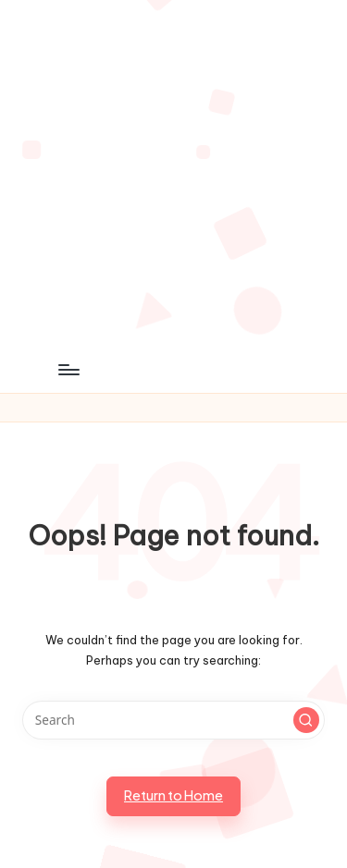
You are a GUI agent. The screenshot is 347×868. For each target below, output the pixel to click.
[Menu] (68, 369)
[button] (306, 720)
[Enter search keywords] (173, 720)
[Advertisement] (173, 173)
